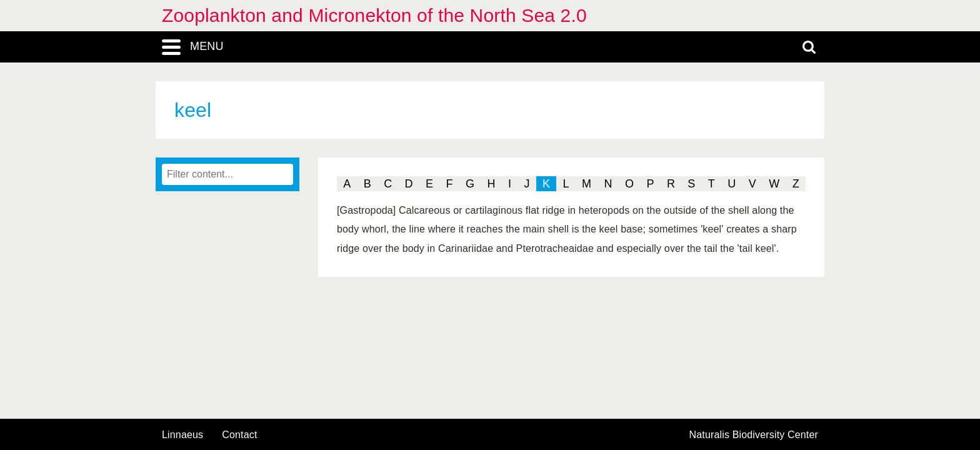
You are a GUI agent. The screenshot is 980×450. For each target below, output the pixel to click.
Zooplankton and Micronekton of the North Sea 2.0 (374, 15)
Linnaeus (182, 435)
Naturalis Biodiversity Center (754, 435)
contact (239, 435)
